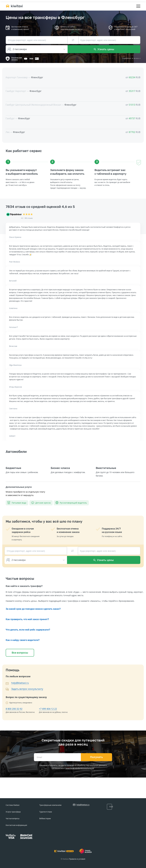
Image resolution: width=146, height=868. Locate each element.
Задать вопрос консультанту (27, 689)
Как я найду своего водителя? (23, 640)
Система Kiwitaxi (13, 805)
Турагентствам (46, 812)
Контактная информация (16, 825)
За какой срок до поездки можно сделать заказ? (33, 609)
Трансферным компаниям (50, 805)
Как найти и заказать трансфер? (24, 586)
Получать (96, 757)
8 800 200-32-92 (14, 709)
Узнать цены (104, 49)
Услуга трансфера (13, 812)
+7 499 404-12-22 (48, 709)
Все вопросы (20, 653)
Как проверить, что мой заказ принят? (27, 619)
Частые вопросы (13, 818)
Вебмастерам (45, 818)
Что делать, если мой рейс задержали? (28, 630)
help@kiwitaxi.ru (20, 683)
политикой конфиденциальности (80, 768)
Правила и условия (77, 859)
